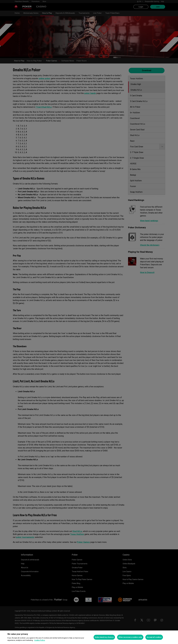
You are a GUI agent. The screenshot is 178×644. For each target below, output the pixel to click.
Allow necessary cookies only (130, 637)
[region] (89, 637)
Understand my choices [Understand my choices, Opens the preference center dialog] (104, 637)
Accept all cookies (154, 637)
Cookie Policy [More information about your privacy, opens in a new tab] (40, 640)
